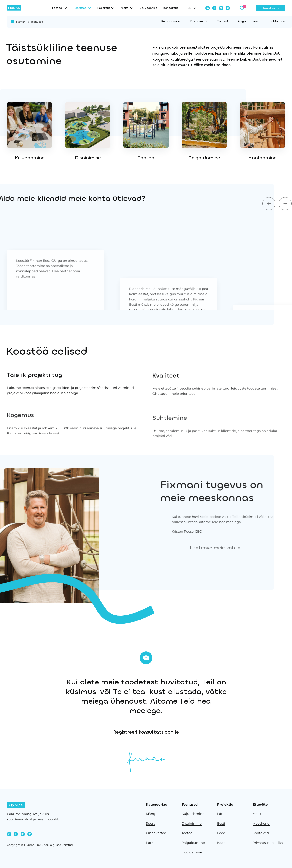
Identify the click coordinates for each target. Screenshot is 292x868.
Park (150, 843)
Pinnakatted (156, 833)
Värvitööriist (148, 8)
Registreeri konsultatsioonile (196, 732)
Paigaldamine (248, 21)
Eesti (221, 824)
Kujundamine (171, 21)
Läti (220, 814)
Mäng (151, 814)
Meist (257, 814)
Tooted (222, 21)
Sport (150, 824)
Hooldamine (276, 21)
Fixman (21, 22)
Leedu (222, 833)
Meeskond (261, 824)
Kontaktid (171, 8)
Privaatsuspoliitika (268, 843)
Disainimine (199, 21)
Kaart (221, 843)
